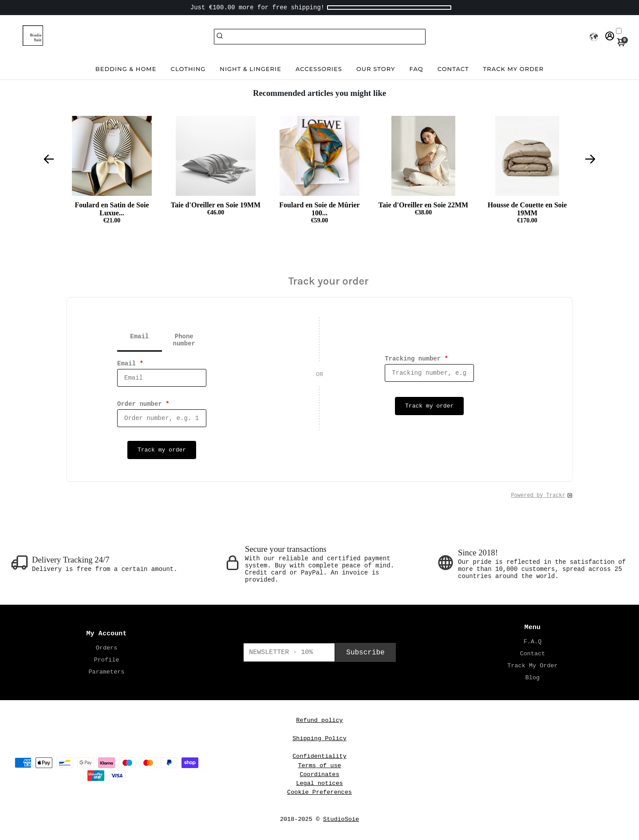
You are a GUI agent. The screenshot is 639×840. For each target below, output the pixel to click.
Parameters (106, 672)
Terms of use (319, 766)
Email (130, 364)
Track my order (514, 69)
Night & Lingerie (250, 69)
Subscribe (365, 653)
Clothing (188, 69)
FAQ (416, 69)
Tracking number (416, 359)
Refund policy (319, 720)
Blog (532, 678)
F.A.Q (533, 642)
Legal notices (319, 783)
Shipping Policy (319, 739)
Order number (143, 404)
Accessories (319, 69)
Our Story (376, 69)
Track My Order (532, 666)
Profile (107, 660)
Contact (453, 69)
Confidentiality (319, 756)
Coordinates (319, 775)
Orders (107, 648)
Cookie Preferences (319, 792)
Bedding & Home (126, 69)
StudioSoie (341, 819)
